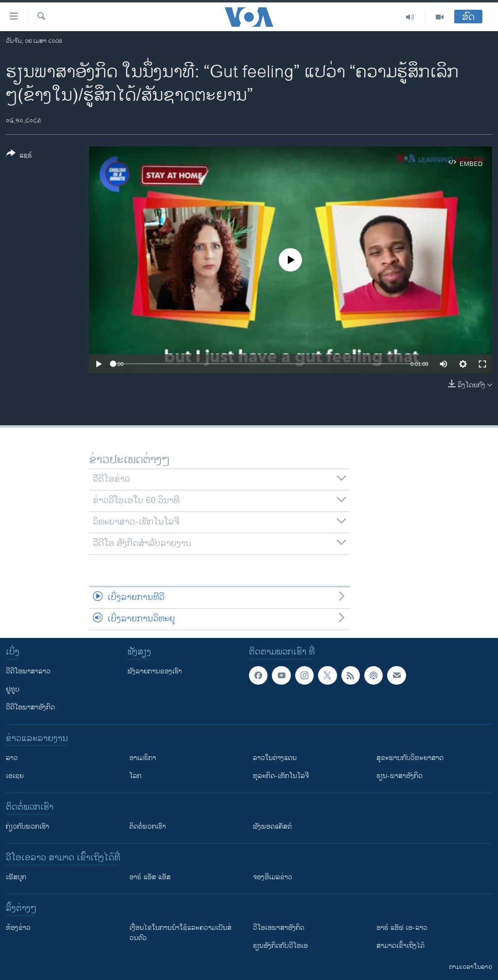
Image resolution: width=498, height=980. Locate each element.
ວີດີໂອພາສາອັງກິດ (30, 707)
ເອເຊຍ (15, 776)
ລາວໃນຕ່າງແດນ (275, 758)
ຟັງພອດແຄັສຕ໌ (272, 826)
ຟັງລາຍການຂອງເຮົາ (155, 671)
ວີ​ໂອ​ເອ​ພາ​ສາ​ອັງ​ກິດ (279, 928)
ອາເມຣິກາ (143, 758)
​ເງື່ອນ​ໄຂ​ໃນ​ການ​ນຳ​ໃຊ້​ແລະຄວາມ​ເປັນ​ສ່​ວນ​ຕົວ (180, 933)
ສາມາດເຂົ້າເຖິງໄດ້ (400, 946)
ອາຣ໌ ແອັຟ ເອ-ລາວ (402, 928)
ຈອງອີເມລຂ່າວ (273, 877)
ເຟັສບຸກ (16, 877)
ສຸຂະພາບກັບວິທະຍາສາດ (410, 758)
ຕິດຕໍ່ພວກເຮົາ (148, 826)
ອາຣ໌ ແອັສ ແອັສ (150, 877)
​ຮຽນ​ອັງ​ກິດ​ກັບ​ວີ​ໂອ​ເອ (280, 946)
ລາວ (12, 758)
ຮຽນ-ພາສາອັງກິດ (400, 776)
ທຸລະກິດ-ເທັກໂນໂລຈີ (281, 776)
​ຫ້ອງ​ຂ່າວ (18, 928)
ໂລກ (135, 776)
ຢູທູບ (13, 689)
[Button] (19, 156)
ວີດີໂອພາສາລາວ (28, 671)
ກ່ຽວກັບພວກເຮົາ (27, 826)
